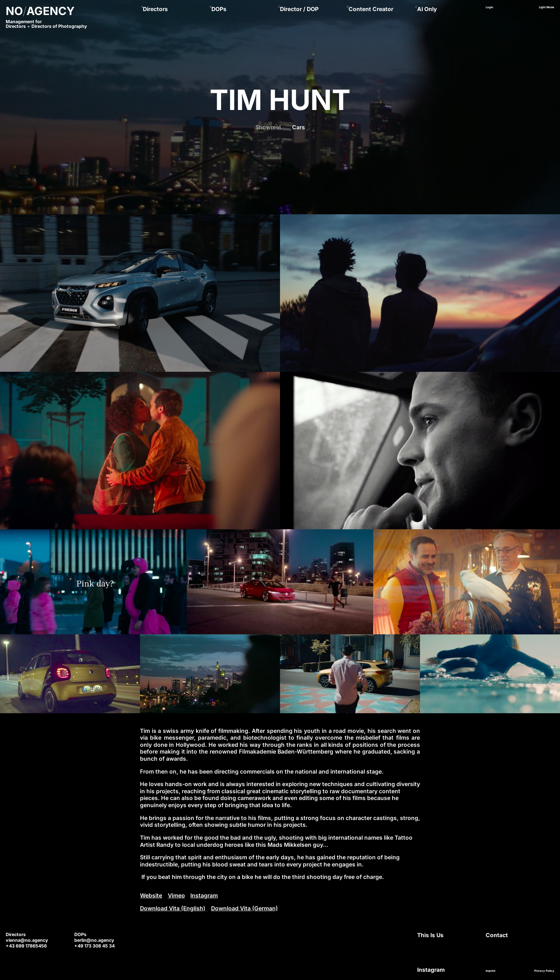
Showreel (268, 127)
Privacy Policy (544, 971)
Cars (299, 127)
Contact (497, 935)
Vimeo (176, 896)
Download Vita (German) (244, 908)
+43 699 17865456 (26, 946)
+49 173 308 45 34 (94, 946)
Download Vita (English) (173, 908)
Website (151, 896)
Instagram (204, 896)
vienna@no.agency (27, 940)
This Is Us (430, 935)
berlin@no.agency (94, 940)
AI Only (427, 9)
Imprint (491, 971)
